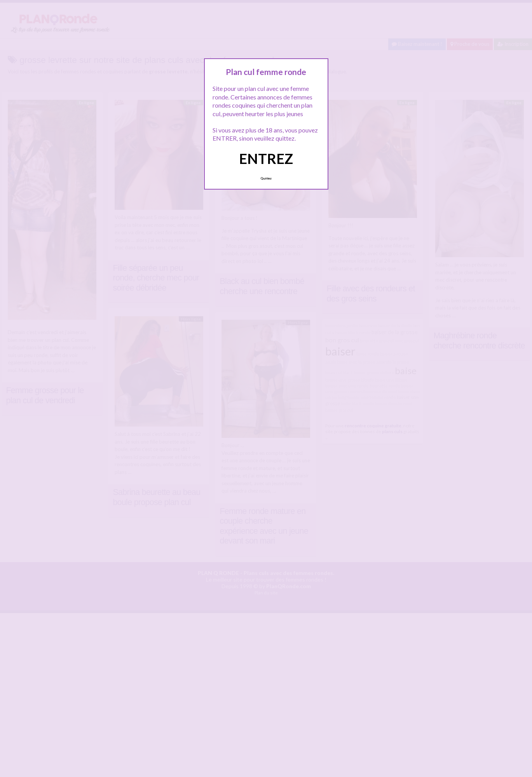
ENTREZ (266, 159)
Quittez (266, 178)
